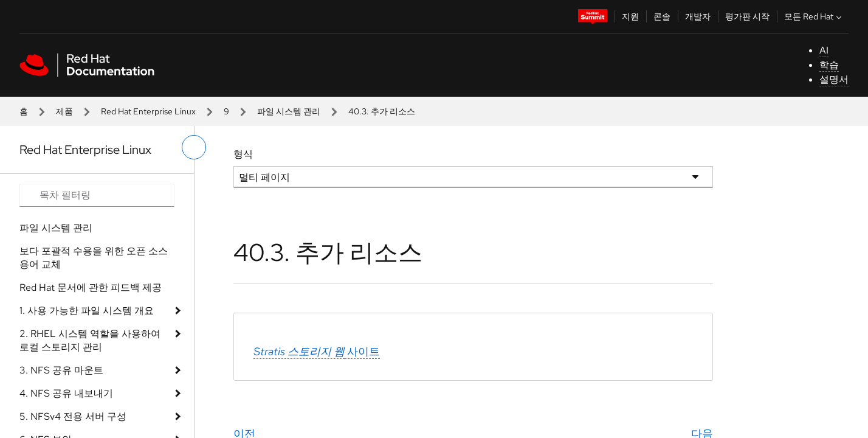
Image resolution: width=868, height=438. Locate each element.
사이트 (317, 351)
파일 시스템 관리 (289, 111)
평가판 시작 (747, 16)
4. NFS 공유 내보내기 (66, 393)
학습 (829, 65)
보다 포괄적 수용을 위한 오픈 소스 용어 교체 (94, 258)
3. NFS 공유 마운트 (61, 370)
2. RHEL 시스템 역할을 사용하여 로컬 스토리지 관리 (90, 340)
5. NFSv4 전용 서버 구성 (73, 416)
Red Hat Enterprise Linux (148, 111)
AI (824, 50)
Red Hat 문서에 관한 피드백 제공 (91, 287)
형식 (243, 154)
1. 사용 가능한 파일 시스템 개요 (87, 311)
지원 (630, 16)
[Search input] (97, 195)
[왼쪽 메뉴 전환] (194, 147)
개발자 (698, 16)
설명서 (834, 79)
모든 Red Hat (814, 16)
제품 (64, 111)
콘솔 (662, 16)
